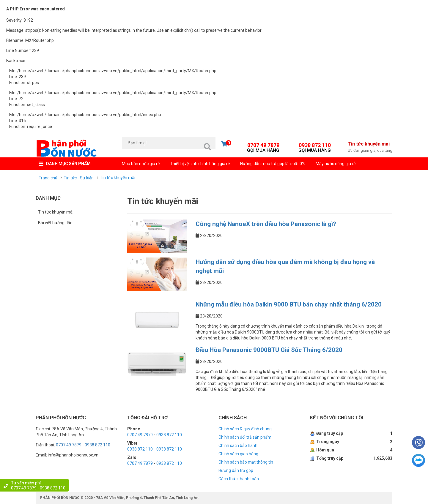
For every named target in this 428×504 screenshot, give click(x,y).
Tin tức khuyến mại (370, 147)
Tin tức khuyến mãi (56, 212)
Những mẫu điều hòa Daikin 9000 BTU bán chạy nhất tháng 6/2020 (289, 304)
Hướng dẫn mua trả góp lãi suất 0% (273, 164)
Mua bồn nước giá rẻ (141, 164)
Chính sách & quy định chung (245, 429)
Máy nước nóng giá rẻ (336, 164)
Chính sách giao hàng (238, 454)
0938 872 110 (315, 147)
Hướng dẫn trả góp (236, 470)
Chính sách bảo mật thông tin (246, 462)
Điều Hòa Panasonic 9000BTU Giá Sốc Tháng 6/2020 (269, 350)
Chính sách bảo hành (238, 445)
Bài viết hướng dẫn (55, 223)
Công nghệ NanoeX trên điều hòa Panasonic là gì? (266, 224)
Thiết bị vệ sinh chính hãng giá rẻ (200, 164)
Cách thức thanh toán (239, 479)
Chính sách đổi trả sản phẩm (245, 437)
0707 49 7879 (263, 147)
